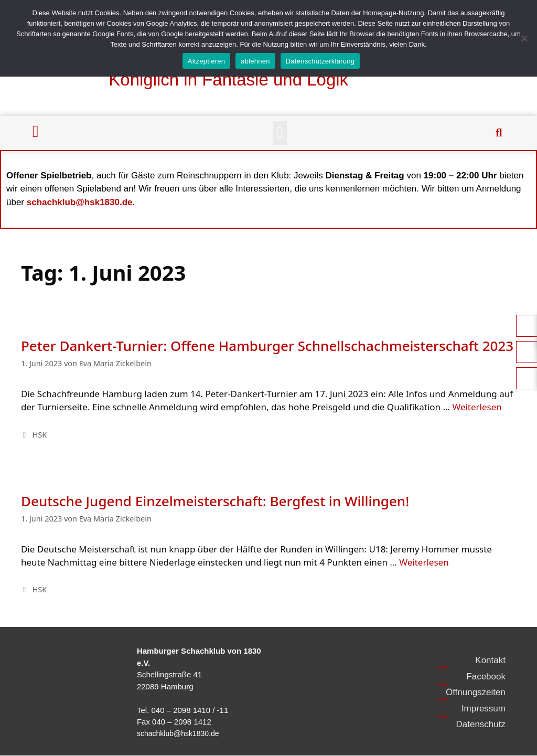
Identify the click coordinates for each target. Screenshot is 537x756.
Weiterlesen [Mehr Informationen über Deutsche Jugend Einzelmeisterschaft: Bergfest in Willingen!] (424, 562)
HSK (40, 435)
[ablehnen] (524, 38)
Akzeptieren (206, 61)
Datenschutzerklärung (320, 61)
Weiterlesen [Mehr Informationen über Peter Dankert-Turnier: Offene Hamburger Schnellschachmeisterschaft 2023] (477, 407)
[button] (280, 133)
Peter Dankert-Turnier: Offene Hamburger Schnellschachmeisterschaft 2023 (267, 346)
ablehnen (255, 61)
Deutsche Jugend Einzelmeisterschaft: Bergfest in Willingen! (215, 501)
